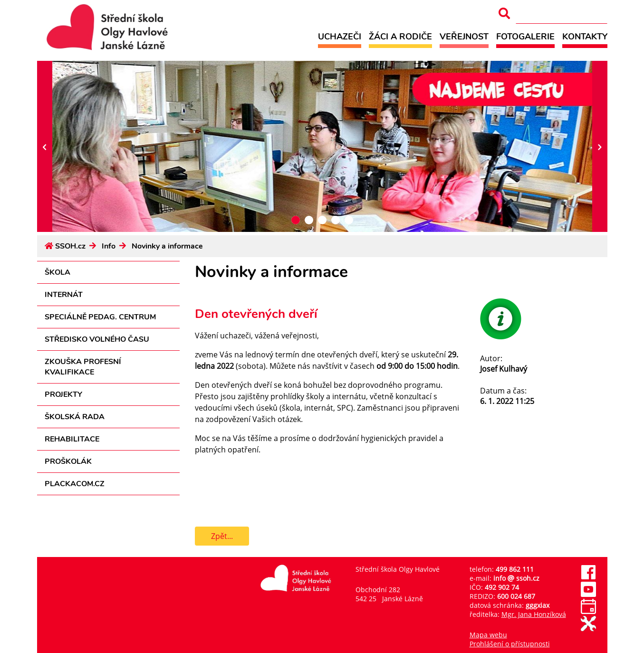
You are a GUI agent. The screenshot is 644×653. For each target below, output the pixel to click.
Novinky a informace (167, 246)
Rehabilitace (72, 439)
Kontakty (585, 36)
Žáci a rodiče (400, 36)
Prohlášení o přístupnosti (510, 644)
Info (109, 246)
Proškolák (68, 461)
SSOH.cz (70, 246)
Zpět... (222, 536)
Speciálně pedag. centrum (100, 317)
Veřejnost (464, 36)
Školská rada (75, 417)
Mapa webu (488, 635)
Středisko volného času (97, 339)
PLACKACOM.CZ (75, 484)
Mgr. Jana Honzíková (534, 614)
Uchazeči (340, 36)
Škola (58, 272)
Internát (64, 295)
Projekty (63, 394)
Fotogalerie (525, 36)
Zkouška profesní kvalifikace (83, 367)
